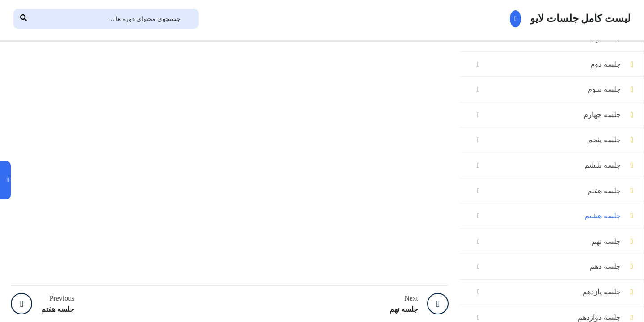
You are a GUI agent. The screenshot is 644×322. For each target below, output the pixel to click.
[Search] (23, 19)
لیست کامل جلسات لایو (568, 19)
